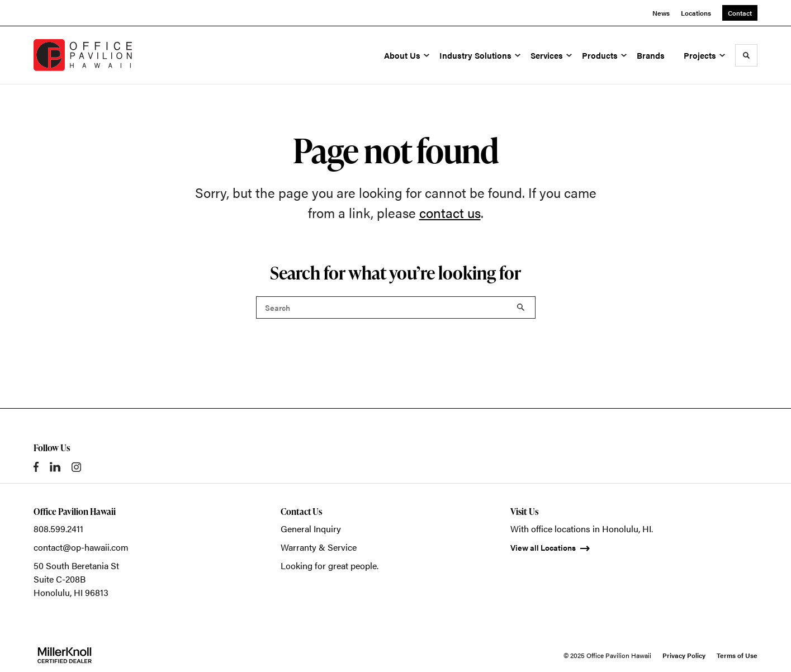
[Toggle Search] (746, 55)
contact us (450, 212)
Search (521, 307)
